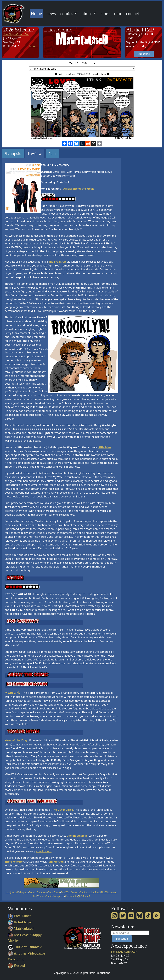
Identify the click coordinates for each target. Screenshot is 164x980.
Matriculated (21, 928)
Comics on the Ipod (90, 892)
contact (133, 14)
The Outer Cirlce (63, 810)
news (51, 14)
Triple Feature (14, 862)
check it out (44, 851)
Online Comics (45, 896)
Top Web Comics (70, 892)
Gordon (59, 862)
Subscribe (144, 54)
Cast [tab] (53, 154)
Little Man (104, 447)
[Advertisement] (138, 197)
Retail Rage (20, 922)
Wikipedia (59, 896)
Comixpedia (71, 896)
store (105, 14)
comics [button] (67, 14)
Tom (50, 862)
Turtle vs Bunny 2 (25, 947)
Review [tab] (35, 154)
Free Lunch (20, 916)
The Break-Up (57, 262)
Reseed (16, 965)
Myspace (23, 892)
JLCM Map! (84, 896)
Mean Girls (12, 693)
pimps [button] (87, 14)
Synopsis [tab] (13, 154)
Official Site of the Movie (79, 189)
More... (34, 46)
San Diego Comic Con (16, 34)
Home (37, 13)
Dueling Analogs (77, 836)
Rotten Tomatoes (38, 892)
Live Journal (12, 892)
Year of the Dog (16, 740)
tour (118, 14)
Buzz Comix (54, 892)
